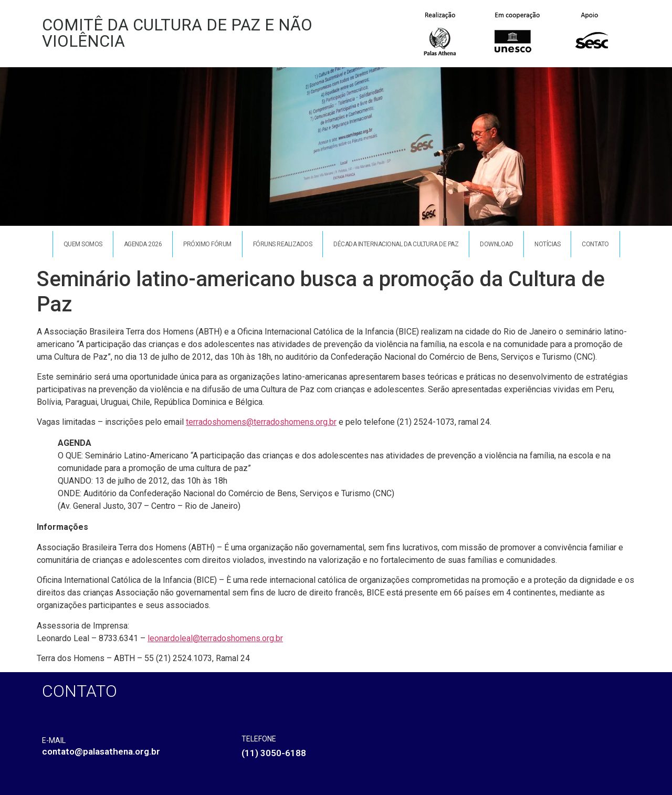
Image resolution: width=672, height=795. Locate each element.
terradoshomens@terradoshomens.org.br (261, 422)
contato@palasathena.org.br (101, 751)
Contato (595, 244)
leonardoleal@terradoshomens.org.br (215, 638)
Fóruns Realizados (283, 244)
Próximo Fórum (207, 244)
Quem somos (83, 244)
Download (496, 244)
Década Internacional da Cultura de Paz (396, 244)
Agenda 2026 (143, 244)
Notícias (547, 244)
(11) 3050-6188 (274, 753)
